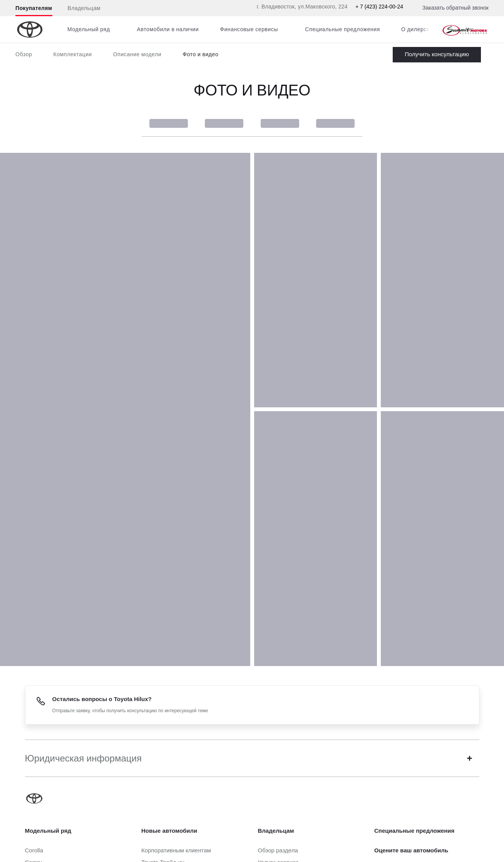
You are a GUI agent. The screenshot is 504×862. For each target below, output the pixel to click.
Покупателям (34, 8)
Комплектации (72, 54)
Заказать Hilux (437, 55)
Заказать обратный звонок (455, 8)
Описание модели (137, 54)
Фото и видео (200, 54)
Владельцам (84, 8)
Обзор (24, 54)
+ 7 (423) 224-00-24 (379, 7)
